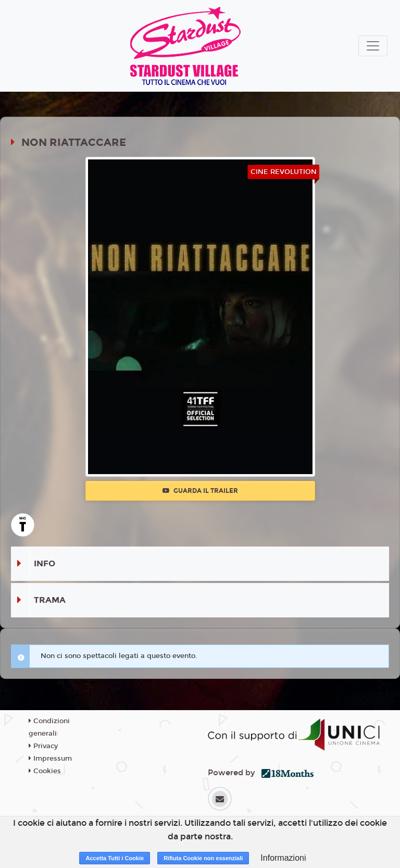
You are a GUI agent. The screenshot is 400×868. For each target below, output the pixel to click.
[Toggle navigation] (373, 46)
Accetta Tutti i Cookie (115, 858)
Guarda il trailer (200, 491)
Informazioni (283, 858)
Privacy (43, 746)
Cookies (45, 771)
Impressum (50, 759)
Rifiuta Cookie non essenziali (203, 858)
